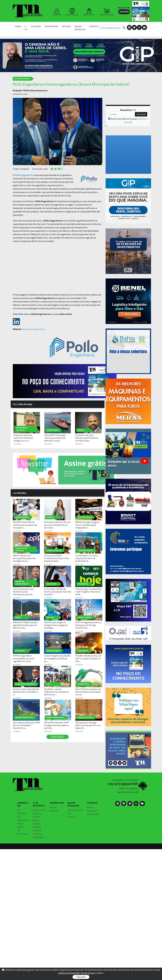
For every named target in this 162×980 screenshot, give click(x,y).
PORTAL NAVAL (89, 12)
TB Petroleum (23, 832)
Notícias (37, 827)
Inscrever (141, 114)
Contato (94, 26)
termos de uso (87, 973)
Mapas (36, 820)
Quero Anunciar (80, 28)
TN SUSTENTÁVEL (107, 12)
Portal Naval (20, 825)
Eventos (37, 817)
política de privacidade (69, 973)
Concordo (81, 977)
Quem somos (39, 810)
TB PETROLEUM (72, 12)
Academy (36, 26)
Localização (93, 814)
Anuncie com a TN (75, 812)
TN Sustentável (23, 818)
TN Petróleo (22, 812)
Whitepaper (52, 26)
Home (18, 26)
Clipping (37, 830)
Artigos (66, 26)
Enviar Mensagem (92, 809)
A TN (26, 28)
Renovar (54, 811)
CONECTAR (57, 12)
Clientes (37, 813)
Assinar (53, 807)
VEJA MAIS (58, 737)
